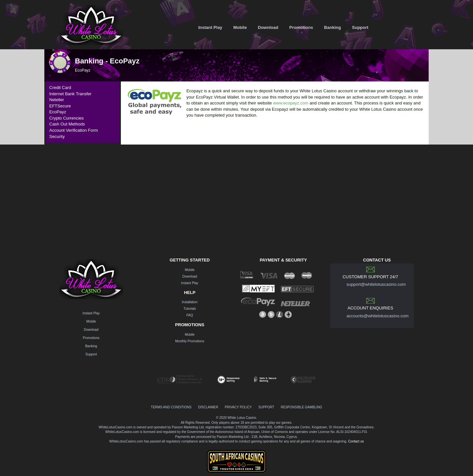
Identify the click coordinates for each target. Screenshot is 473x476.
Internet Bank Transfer (70, 94)
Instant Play (210, 27)
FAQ (190, 315)
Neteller (57, 100)
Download (268, 27)
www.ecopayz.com (291, 103)
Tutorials (190, 309)
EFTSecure (60, 106)
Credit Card (60, 88)
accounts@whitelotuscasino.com (378, 316)
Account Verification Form (74, 130)
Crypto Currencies (67, 118)
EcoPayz (58, 112)
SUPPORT (266, 407)
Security (57, 136)
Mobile (240, 27)
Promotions (301, 27)
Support (360, 27)
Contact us (356, 441)
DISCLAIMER (208, 407)
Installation (190, 302)
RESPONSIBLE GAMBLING (302, 407)
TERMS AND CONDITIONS (171, 407)
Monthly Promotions (190, 341)
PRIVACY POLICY (238, 407)
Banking (333, 27)
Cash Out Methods (67, 124)
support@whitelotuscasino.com (376, 284)
